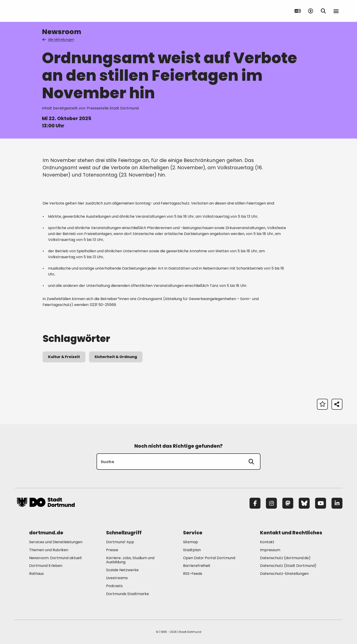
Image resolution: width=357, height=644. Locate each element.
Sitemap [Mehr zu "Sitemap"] (191, 542)
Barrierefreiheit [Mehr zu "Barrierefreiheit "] (197, 566)
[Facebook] (255, 503)
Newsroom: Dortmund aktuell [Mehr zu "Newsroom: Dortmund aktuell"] (55, 558)
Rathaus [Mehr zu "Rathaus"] (36, 574)
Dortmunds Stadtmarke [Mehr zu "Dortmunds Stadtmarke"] (127, 594)
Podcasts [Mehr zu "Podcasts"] (114, 586)
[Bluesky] (304, 503)
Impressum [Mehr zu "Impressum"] (270, 550)
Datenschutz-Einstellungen (284, 574)
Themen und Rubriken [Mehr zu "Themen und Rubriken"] (49, 550)
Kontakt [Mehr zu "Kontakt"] (267, 542)
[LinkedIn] (337, 503)
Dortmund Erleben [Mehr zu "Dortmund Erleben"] (46, 566)
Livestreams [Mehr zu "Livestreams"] (117, 578)
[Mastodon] (288, 503)
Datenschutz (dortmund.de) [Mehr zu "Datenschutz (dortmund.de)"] (285, 558)
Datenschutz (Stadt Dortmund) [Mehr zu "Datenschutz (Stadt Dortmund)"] (288, 566)
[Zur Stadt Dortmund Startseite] (46, 11)
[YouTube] (321, 503)
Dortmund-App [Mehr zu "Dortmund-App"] (120, 542)
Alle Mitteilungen (59, 40)
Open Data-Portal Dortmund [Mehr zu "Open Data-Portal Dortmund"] (209, 558)
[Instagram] (271, 503)
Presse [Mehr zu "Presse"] (112, 550)
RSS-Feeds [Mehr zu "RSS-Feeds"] (193, 574)
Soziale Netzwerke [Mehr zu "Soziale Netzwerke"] (122, 570)
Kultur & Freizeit (64, 357)
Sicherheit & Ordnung (116, 357)
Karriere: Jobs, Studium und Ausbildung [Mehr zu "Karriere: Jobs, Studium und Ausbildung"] (130, 560)
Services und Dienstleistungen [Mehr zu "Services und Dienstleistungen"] (56, 542)
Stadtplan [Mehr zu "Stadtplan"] (192, 550)
